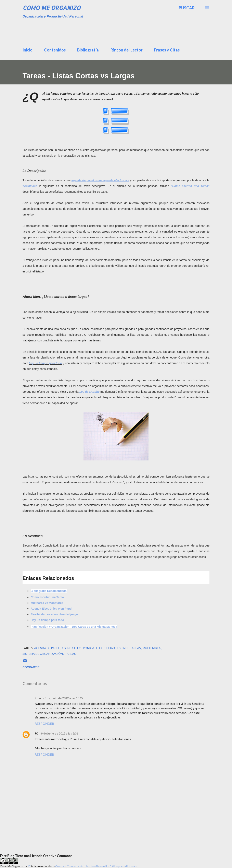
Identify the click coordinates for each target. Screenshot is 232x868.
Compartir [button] (31, 667)
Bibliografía (88, 50)
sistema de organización (43, 654)
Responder (44, 723)
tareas (70, 654)
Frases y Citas (167, 50)
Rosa (38, 698)
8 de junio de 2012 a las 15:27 (64, 698)
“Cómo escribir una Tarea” (190, 186)
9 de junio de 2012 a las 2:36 (60, 733)
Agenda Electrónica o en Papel (51, 609)
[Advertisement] (121, 32)
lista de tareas (129, 648)
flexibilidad (106, 648)
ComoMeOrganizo (12, 866)
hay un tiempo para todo (45, 363)
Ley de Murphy (89, 392)
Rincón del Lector (126, 50)
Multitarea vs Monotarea (47, 603)
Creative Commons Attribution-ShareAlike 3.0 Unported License (96, 866)
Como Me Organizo (51, 8)
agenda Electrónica (78, 648)
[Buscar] (187, 8)
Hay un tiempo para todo (47, 620)
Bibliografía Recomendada (49, 591)
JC (36, 733)
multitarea (152, 648)
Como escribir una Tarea (47, 597)
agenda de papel (47, 648)
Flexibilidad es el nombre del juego (54, 614)
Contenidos (55, 50)
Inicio (28, 50)
